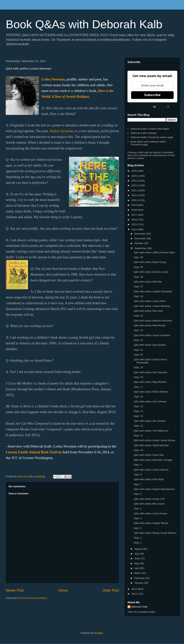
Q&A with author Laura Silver (150, 301)
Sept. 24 (138, 316)
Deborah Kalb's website (144, 133)
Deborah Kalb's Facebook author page (152, 137)
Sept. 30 (138, 257)
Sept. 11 (138, 436)
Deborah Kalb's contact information (150, 129)
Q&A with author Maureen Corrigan (153, 460)
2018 (134, 210)
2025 (134, 176)
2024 (134, 181)
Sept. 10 (138, 450)
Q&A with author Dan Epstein (150, 345)
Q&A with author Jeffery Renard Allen (154, 252)
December (140, 234)
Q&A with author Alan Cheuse (150, 402)
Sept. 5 (138, 508)
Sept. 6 (138, 494)
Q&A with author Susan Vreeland (152, 335)
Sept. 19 (138, 367)
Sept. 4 (138, 518)
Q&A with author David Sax (149, 455)
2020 (134, 200)
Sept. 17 (138, 387)
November (140, 238)
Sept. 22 (138, 340)
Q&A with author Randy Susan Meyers (155, 533)
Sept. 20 (138, 355)
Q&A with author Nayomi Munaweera (154, 489)
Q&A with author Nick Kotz (148, 311)
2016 (134, 220)
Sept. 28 (138, 277)
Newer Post (15, 590)
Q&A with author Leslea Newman (152, 306)
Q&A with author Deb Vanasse (150, 372)
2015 (134, 224)
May (137, 563)
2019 (134, 205)
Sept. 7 (138, 484)
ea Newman (56, 79)
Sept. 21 (138, 350)
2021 (134, 195)
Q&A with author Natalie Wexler (151, 523)
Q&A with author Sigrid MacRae (151, 445)
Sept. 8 (138, 475)
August (139, 549)
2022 (134, 190)
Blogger (99, 633)
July (137, 554)
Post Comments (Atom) (34, 598)
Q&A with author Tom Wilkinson (151, 431)
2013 (134, 589)
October (139, 243)
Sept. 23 (138, 330)
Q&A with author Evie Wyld (148, 479)
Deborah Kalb (139, 607)
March (138, 573)
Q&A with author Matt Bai (147, 282)
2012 (134, 594)
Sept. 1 (138, 543)
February (140, 578)
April (137, 568)
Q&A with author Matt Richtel (149, 325)
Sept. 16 (138, 397)
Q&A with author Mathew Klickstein (153, 321)
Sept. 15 (138, 406)
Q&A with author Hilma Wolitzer (151, 392)
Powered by (152, 107)
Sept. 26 (138, 296)
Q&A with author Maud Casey (150, 262)
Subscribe (152, 95)
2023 (134, 185)
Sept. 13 (138, 416)
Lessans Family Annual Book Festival (33, 452)
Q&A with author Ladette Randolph (153, 291)
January (139, 583)
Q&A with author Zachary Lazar (151, 272)
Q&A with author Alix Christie (149, 421)
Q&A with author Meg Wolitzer (150, 382)
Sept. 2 (138, 538)
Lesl (44, 79)
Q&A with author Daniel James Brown (154, 440)
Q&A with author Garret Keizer (150, 513)
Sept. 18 (138, 377)
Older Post (111, 590)
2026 (134, 171)
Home (63, 590)
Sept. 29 (138, 267)
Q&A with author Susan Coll (149, 499)
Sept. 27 (138, 286)
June (137, 558)
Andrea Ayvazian (61, 131)
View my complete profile (141, 612)
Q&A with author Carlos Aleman (151, 470)
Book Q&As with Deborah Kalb (84, 24)
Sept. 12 (138, 426)
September (141, 248)
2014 (134, 229)
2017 (134, 215)
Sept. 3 (138, 528)
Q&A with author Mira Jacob (149, 504)
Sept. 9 (138, 465)
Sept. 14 (138, 411)
